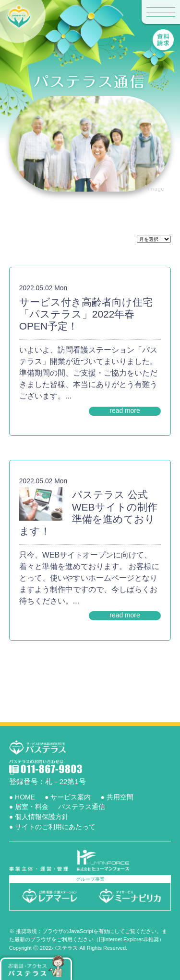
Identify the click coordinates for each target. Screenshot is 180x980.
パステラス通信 (82, 807)
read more (125, 410)
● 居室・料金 (29, 807)
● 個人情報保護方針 (39, 817)
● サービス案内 (68, 797)
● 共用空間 (117, 797)
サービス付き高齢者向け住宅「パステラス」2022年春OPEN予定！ (86, 314)
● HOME (22, 797)
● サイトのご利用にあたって (52, 827)
